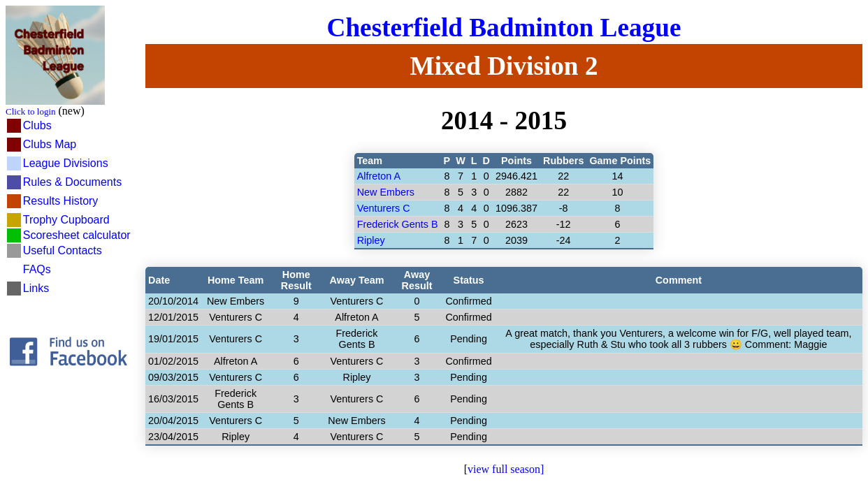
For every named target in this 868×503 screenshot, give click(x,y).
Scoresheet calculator (77, 235)
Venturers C (384, 208)
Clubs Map (50, 144)
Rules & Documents (72, 182)
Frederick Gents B (398, 224)
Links (36, 288)
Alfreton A (379, 176)
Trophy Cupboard (66, 220)
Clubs (37, 125)
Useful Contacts (63, 250)
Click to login (31, 111)
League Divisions (66, 163)
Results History (61, 201)
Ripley (371, 240)
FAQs (37, 269)
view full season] (506, 469)
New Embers (386, 192)
